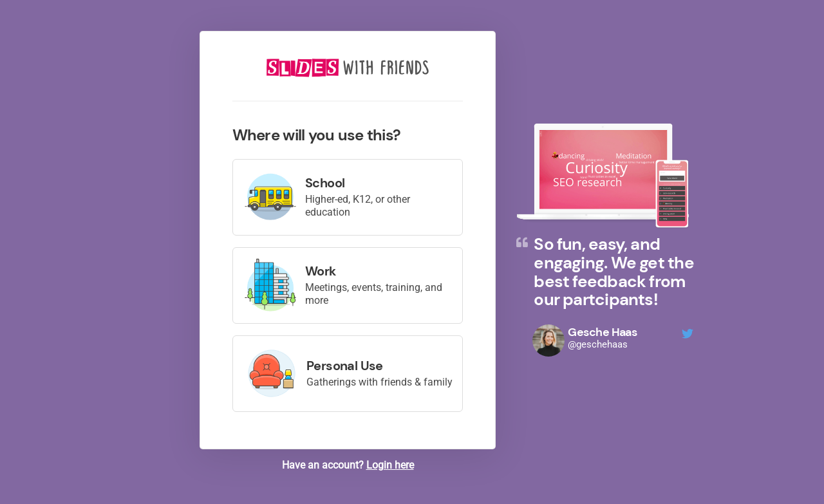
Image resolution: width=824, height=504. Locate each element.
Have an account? (348, 465)
